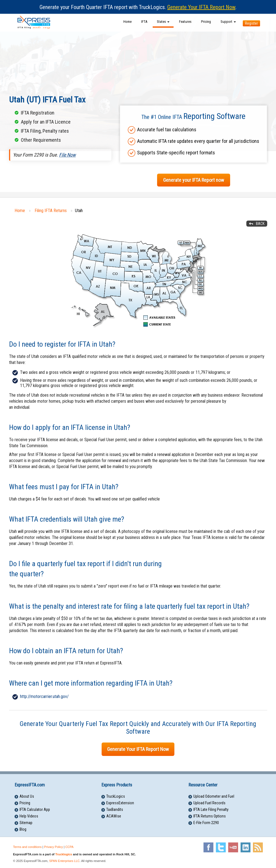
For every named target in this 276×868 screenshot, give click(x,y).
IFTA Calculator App (35, 809)
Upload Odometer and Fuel (214, 796)
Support (228, 22)
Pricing (206, 22)
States (163, 22)
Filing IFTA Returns (51, 211)
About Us (27, 796)
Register (251, 23)
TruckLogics (116, 796)
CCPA (69, 847)
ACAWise (114, 816)
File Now (67, 155)
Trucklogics (64, 854)
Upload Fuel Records (209, 803)
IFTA (144, 22)
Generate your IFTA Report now (194, 180)
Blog (23, 829)
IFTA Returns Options (210, 816)
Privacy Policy (53, 847)
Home (127, 22)
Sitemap (26, 823)
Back (260, 224)
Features (185, 22)
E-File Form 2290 (206, 823)
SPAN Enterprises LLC (64, 861)
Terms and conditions (27, 847)
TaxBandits (115, 809)
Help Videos (29, 816)
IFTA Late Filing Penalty (211, 809)
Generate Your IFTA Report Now (201, 7)
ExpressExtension (120, 803)
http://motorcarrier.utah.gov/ (44, 696)
